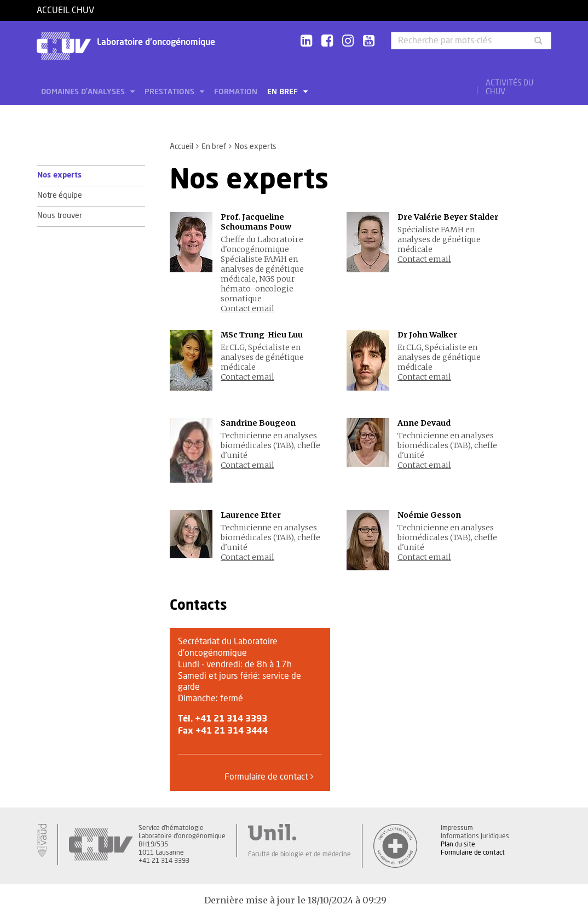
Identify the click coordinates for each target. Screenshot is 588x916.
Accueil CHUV (65, 10)
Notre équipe (60, 196)
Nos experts (59, 175)
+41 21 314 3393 (231, 719)
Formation (236, 92)
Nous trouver (60, 216)
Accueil (181, 147)
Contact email (247, 308)
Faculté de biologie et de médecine (299, 854)
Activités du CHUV (509, 88)
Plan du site (458, 844)
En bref (284, 92)
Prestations (171, 92)
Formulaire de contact (269, 777)
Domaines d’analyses (84, 92)
